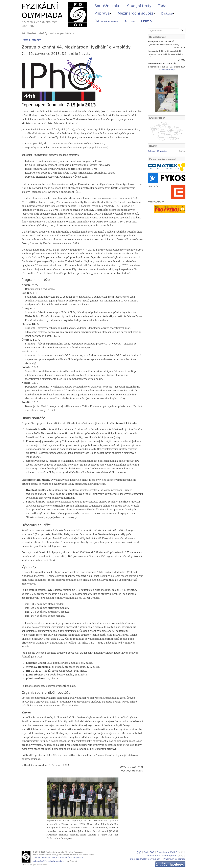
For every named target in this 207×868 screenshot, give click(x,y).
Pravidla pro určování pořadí (162, 855)
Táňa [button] (163, 6)
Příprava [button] (103, 13)
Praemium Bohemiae (174, 858)
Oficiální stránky (31, 40)
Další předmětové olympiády (145, 858)
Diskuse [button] (168, 14)
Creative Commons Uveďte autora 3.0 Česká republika (58, 858)
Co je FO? (149, 852)
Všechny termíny (167, 70)
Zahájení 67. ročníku (158, 151)
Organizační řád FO (167, 852)
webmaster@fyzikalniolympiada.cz (49, 861)
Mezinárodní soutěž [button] (136, 13)
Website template (30, 864)
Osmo (146, 21)
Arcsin (44, 864)
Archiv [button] (130, 21)
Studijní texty (139, 6)
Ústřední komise (106, 21)
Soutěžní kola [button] (108, 6)
